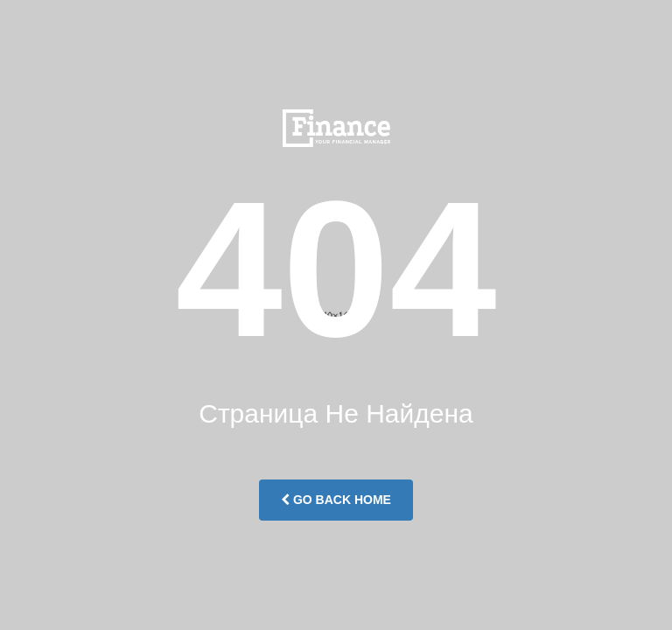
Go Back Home (336, 500)
